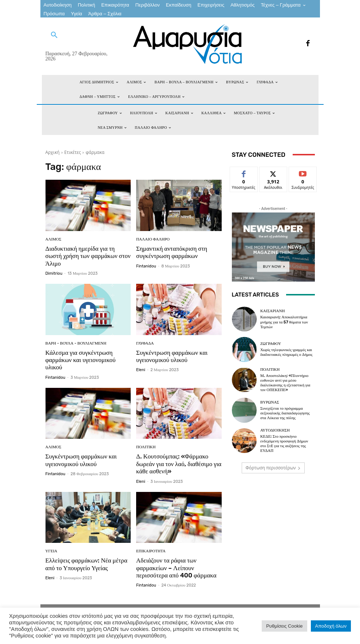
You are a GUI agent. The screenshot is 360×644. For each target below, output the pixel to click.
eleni (141, 370)
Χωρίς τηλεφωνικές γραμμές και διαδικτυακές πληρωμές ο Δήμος (286, 352)
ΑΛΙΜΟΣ (54, 239)
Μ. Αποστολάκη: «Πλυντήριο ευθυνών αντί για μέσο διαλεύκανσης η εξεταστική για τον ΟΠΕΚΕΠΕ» (285, 383)
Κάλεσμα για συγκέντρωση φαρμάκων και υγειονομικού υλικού (81, 360)
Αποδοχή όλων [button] (331, 626)
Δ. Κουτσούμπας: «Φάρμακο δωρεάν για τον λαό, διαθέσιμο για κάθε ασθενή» (179, 464)
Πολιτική (146, 447)
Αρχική (53, 152)
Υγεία (52, 551)
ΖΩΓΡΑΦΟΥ (271, 344)
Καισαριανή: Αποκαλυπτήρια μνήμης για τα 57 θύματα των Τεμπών (284, 322)
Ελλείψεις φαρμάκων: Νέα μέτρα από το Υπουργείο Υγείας (86, 564)
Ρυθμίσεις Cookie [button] (284, 626)
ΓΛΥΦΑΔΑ (145, 343)
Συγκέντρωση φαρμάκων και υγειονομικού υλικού (172, 356)
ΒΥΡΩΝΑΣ (270, 402)
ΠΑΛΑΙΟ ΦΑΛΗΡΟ (153, 239)
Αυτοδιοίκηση (275, 430)
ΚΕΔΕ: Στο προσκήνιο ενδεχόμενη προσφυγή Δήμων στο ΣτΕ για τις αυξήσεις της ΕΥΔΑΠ (284, 444)
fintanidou (146, 266)
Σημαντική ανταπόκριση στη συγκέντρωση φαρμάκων (172, 252)
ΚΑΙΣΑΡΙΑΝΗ (273, 311)
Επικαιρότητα (151, 551)
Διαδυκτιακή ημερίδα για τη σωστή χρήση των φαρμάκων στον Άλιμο (88, 256)
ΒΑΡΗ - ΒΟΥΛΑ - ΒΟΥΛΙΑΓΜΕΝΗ (76, 343)
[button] (54, 35)
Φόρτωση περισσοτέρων (273, 468)
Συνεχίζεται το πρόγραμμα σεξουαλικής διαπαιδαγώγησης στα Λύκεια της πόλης (285, 413)
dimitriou (54, 273)
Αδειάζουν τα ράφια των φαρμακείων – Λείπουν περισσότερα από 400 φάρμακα (176, 568)
